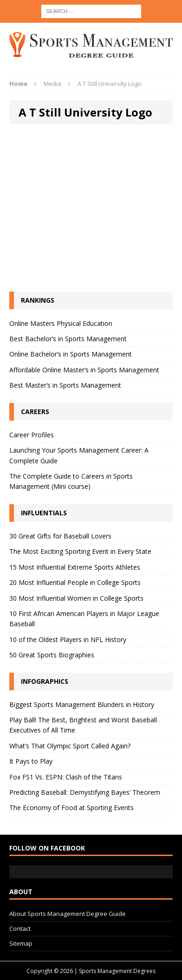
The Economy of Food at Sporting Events (71, 808)
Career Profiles (32, 435)
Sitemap (21, 943)
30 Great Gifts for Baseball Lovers (60, 536)
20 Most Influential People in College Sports (75, 582)
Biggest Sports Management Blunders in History (82, 704)
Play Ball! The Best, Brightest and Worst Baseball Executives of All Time (83, 725)
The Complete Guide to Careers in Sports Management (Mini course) (71, 481)
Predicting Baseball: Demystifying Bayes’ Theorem (85, 792)
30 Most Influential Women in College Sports (76, 598)
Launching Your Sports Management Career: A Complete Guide (79, 455)
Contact (20, 928)
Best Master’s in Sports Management (65, 385)
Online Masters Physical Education (61, 323)
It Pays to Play (31, 761)
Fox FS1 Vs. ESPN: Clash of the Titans (66, 777)
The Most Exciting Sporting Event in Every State (80, 551)
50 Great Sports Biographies (52, 655)
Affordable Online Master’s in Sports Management (84, 370)
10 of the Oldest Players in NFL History (68, 639)
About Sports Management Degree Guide (68, 914)
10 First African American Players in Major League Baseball (84, 619)
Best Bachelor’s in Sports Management (68, 339)
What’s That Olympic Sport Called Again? (70, 746)
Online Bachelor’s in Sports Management (71, 354)
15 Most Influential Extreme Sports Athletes (75, 567)
